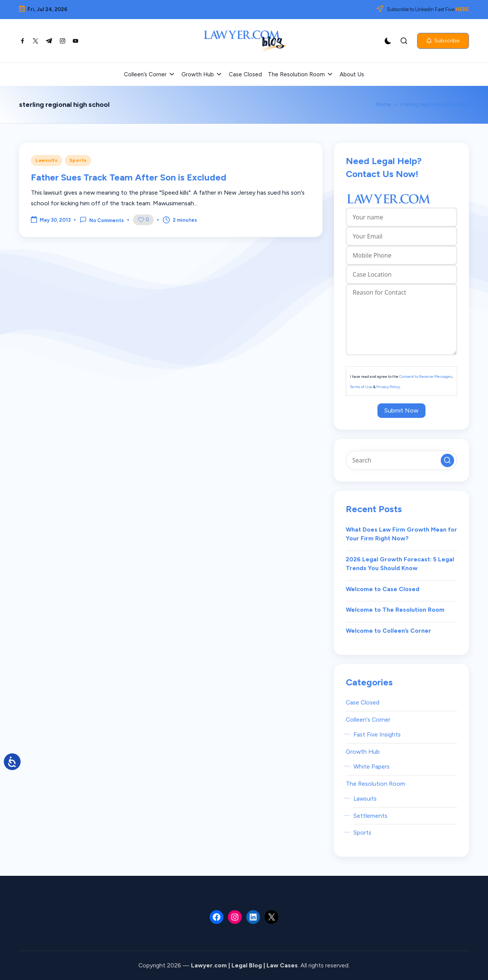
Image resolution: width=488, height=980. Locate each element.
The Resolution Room (376, 784)
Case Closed (363, 702)
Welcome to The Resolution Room (395, 610)
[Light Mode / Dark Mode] (388, 41)
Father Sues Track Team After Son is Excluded (129, 177)
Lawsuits (47, 160)
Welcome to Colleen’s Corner (388, 631)
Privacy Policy (388, 387)
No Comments (102, 220)
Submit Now (401, 410)
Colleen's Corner (368, 720)
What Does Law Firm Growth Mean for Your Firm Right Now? (401, 534)
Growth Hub (363, 752)
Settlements (370, 816)
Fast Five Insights (377, 734)
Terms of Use (361, 387)
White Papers (372, 766)
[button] (443, 41)
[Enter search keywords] (401, 460)
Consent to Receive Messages (426, 376)
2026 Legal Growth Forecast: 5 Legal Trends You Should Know (400, 564)
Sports (78, 160)
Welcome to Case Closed (383, 589)
